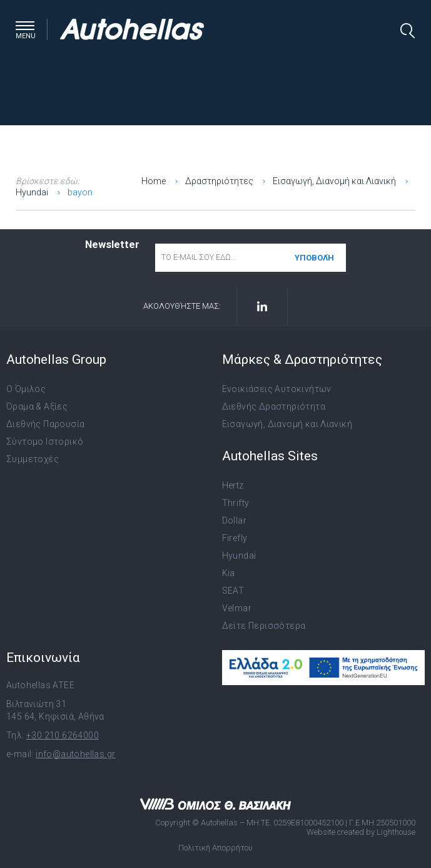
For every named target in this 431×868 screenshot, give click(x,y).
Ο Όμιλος (26, 389)
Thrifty (236, 503)
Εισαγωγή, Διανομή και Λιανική (287, 424)
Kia (229, 573)
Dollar (234, 520)
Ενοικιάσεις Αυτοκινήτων (277, 389)
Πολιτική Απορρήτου (215, 848)
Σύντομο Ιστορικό (45, 442)
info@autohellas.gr (75, 754)
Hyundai (239, 555)
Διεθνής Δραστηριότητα (274, 406)
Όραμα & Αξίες (37, 406)
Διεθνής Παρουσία (45, 424)
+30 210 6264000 (63, 735)
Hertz (233, 485)
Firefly (235, 538)
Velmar (237, 608)
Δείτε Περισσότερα (264, 626)
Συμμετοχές (33, 459)
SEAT (233, 591)
